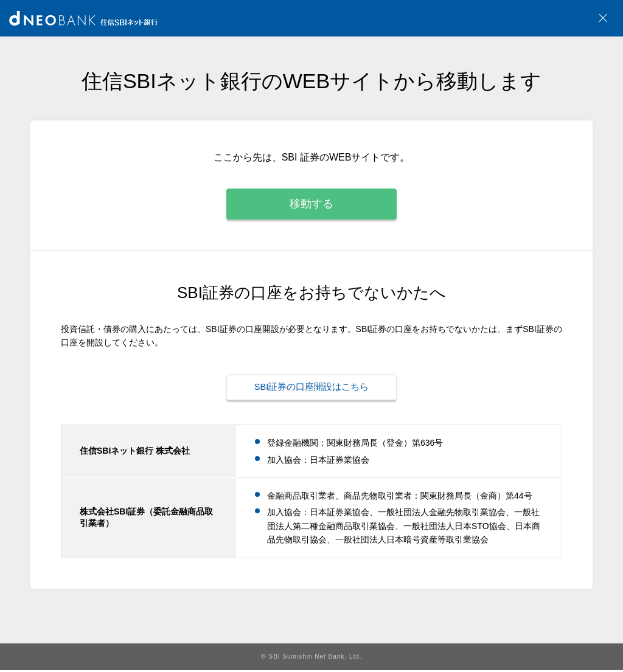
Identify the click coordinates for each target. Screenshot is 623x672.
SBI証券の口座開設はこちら (311, 390)
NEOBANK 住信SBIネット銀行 (83, 18)
